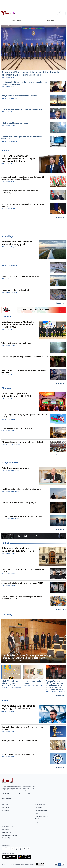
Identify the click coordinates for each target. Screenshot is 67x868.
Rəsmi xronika (6, 811)
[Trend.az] (8, 13)
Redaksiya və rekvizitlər (42, 811)
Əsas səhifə (17, 20)
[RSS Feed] (29, 849)
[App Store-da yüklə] (10, 857)
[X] (12, 849)
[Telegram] (20, 849)
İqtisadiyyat (8, 236)
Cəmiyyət (7, 317)
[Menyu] (64, 13)
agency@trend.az (7, 798)
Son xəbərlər (6, 808)
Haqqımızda (39, 808)
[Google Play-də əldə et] (24, 857)
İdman (5, 700)
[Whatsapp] (4, 849)
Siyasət (5, 151)
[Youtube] (16, 849)
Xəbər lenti (50, 20)
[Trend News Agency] (8, 781)
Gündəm (6, 388)
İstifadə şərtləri (7, 830)
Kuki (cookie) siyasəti (8, 838)
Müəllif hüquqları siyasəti (9, 835)
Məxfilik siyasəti (7, 832)
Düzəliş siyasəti (39, 819)
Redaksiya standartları (42, 816)
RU (63, 864)
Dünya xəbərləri (10, 463)
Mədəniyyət (8, 614)
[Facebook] (8, 849)
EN (56, 864)
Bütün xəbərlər (60, 217)
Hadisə (5, 543)
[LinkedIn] (25, 849)
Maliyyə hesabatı (40, 822)
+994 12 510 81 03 (7, 796)
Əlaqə (37, 813)
